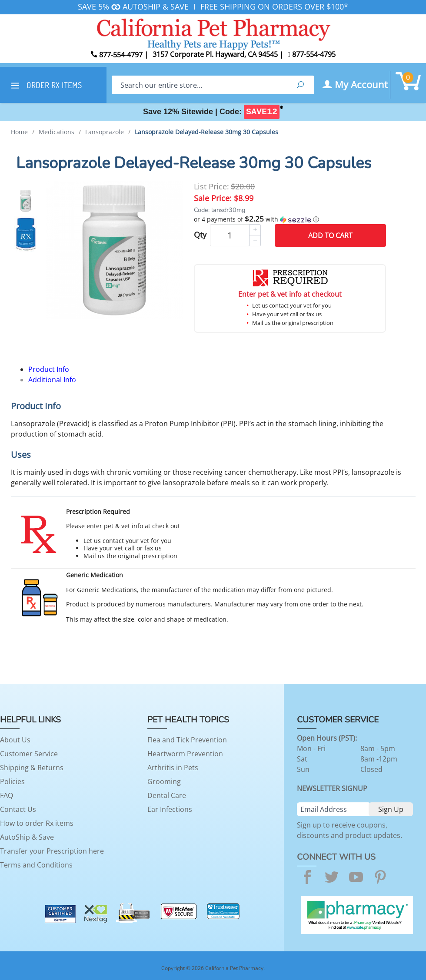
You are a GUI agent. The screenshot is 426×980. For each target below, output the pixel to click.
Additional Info (52, 380)
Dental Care (167, 795)
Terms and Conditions (36, 865)
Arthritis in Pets (173, 768)
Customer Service (29, 754)
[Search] (199, 85)
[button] (290, 219)
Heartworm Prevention (185, 754)
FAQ (7, 795)
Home (19, 132)
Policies (12, 781)
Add (330, 235)
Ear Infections (170, 809)
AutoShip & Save (27, 837)
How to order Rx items (37, 823)
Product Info (49, 369)
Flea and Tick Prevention (187, 740)
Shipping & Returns (32, 768)
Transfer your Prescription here (52, 851)
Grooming (164, 781)
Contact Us (18, 809)
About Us (15, 740)
